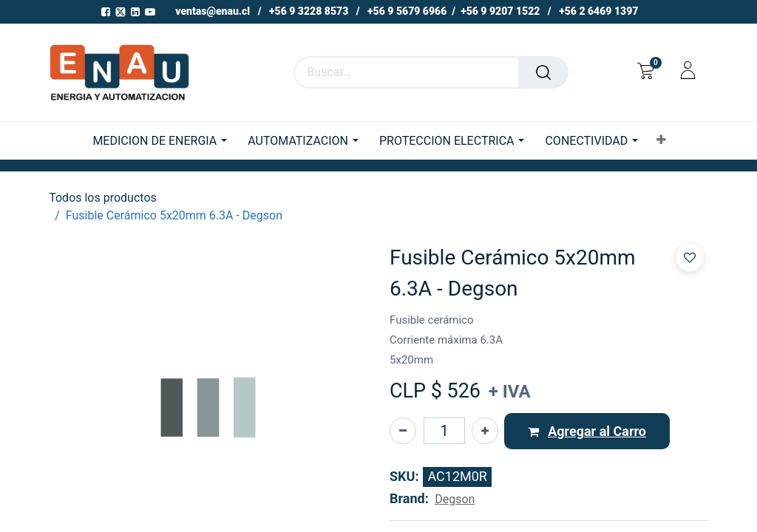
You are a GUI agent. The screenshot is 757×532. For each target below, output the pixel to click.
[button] (661, 140)
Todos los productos (103, 198)
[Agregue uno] (485, 431)
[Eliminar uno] (403, 431)
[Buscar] (543, 72)
